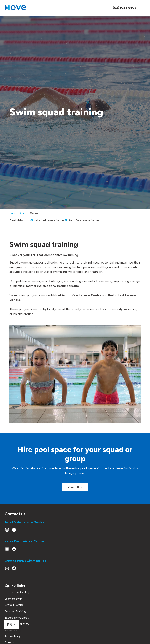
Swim (23, 213)
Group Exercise (14, 608)
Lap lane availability (17, 596)
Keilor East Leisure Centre (24, 543)
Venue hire (11, 634)
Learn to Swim (14, 602)
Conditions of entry (17, 627)
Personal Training (15, 615)
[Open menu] (142, 8)
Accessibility (12, 640)
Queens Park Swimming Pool (26, 562)
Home (12, 213)
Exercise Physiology (17, 621)
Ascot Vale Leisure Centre (25, 524)
